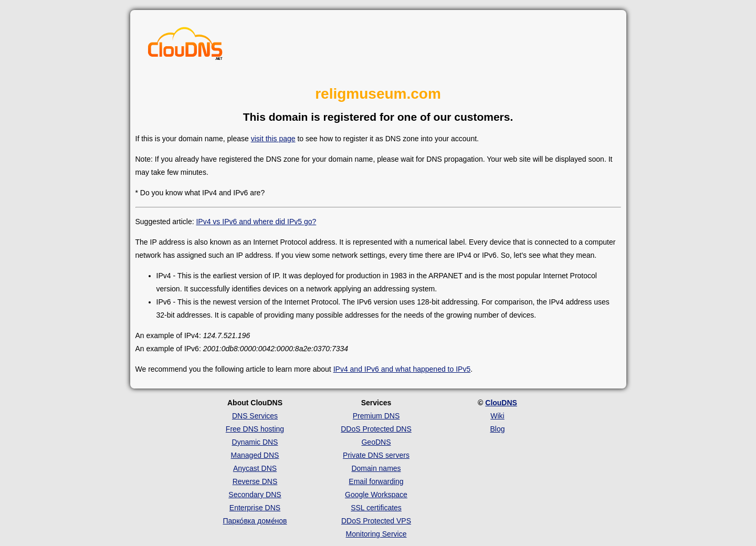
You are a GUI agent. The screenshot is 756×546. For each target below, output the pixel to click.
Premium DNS (376, 416)
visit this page (273, 139)
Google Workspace (376, 495)
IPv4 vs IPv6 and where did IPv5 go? (256, 222)
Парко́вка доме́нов (255, 521)
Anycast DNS (255, 468)
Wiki (497, 416)
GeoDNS (376, 442)
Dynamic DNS (255, 442)
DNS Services (255, 416)
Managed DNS (255, 455)
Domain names (376, 468)
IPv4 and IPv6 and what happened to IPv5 (402, 369)
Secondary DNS (255, 495)
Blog (497, 429)
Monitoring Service (376, 534)
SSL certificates (376, 508)
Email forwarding (376, 481)
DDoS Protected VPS (376, 521)
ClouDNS (501, 403)
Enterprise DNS (255, 508)
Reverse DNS (255, 481)
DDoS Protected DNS (376, 429)
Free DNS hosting (255, 429)
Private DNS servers (376, 455)
